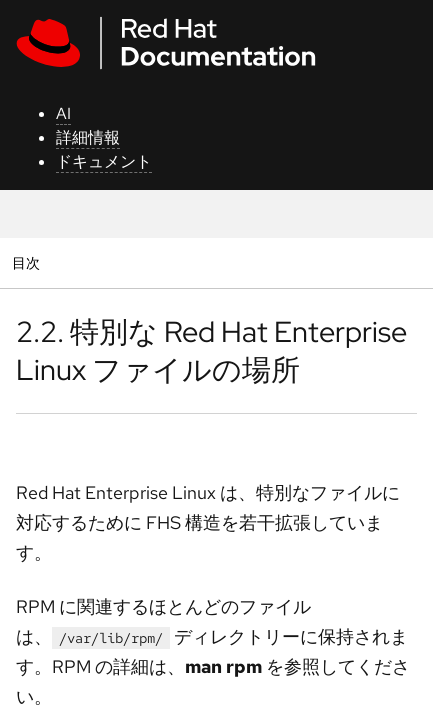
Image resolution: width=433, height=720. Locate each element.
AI (63, 113)
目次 (28, 262)
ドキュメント (104, 161)
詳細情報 (88, 137)
